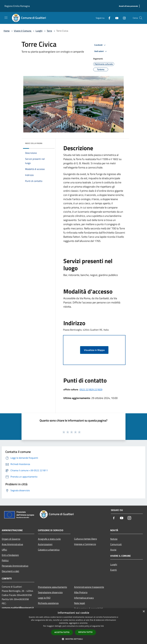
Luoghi (39, 31)
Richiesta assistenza (48, 603)
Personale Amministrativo (15, 566)
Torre (49, 31)
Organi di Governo (11, 539)
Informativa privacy (84, 598)
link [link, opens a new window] (102, 626)
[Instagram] (123, 18)
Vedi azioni (101, 51)
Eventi (114, 570)
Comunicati (116, 544)
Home (7, 31)
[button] (73, 639)
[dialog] (73, 626)
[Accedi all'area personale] (128, 6)
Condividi (100, 45)
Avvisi (113, 550)
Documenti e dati (10, 571)
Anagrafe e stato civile (49, 539)
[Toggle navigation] (6, 18)
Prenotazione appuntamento (52, 587)
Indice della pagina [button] (34, 143)
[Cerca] (141, 18)
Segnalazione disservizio (50, 592)
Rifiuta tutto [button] (86, 632)
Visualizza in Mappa (94, 350)
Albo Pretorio (81, 592)
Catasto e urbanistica (49, 550)
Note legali (80, 603)
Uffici (4, 550)
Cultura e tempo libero (85, 539)
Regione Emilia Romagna (17, 6)
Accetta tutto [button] (62, 632)
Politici (5, 560)
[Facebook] (108, 18)
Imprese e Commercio (85, 544)
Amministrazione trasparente (89, 587)
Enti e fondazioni (10, 555)
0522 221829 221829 (91, 389)
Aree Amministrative (12, 544)
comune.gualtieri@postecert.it (18, 608)
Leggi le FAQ (44, 598)
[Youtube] (116, 18)
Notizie (114, 539)
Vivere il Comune (23, 31)
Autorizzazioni (45, 544)
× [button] (144, 612)
